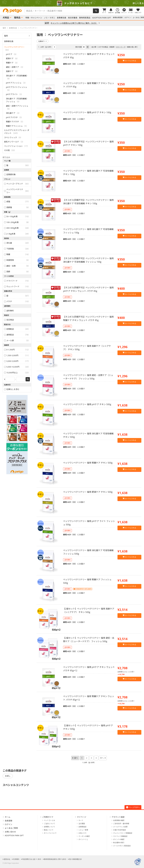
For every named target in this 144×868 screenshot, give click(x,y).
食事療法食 (62, 18)
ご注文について (49, 824)
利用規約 (16, 859)
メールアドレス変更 (120, 827)
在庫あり (42, 41)
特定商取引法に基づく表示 (32, 859)
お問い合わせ (10, 832)
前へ (76, 758)
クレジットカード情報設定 (123, 833)
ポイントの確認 (119, 839)
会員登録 (8, 821)
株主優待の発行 (119, 843)
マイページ (82, 817)
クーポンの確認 (84, 836)
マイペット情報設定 (120, 836)
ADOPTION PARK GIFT (102, 18)
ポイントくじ (83, 839)
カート (81, 820)
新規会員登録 (118, 18)
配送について (49, 830)
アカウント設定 (118, 817)
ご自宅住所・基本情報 (121, 824)
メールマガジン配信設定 (122, 846)
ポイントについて (50, 833)
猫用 (6, 36)
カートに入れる (129, 61)
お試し (8, 776)
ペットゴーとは (49, 820)
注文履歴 (82, 824)
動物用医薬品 (85, 18)
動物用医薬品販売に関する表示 (55, 859)
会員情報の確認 (119, 820)
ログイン (128, 18)
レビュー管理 (83, 830)
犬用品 (6, 18)
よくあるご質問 (138, 18)
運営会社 (7, 859)
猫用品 (17, 18)
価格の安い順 (121, 47)
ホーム (8, 817)
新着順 (112, 47)
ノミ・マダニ (49, 18)
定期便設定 (82, 827)
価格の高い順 (132, 47)
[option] (72, 3)
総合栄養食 (73, 18)
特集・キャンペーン (34, 18)
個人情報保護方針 (75, 859)
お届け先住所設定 (120, 830)
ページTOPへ (133, 807)
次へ (102, 758)
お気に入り (82, 833)
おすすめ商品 (103, 47)
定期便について (49, 827)
